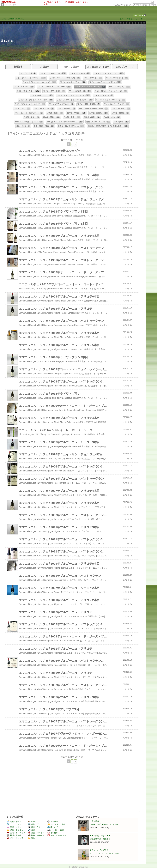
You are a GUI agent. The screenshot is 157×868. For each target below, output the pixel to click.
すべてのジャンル (57, 835)
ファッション (14, 824)
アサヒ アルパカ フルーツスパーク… (106, 853)
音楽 (32, 830)
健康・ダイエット (16, 830)
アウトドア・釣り (57, 824)
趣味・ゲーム (35, 824)
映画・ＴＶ (34, 827)
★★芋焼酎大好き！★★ (100, 836)
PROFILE (20, 19)
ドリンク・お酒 (10, 5)
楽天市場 (152, 5)
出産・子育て (14, 822)
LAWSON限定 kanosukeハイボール (105, 824)
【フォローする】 (127, 19)
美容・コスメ (14, 827)
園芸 (32, 838)
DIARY (11, 19)
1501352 (138, 16)
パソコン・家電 (56, 830)
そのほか (53, 833)
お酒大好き (94, 821)
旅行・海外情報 (36, 835)
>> (122, 5)
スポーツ (53, 822)
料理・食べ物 (14, 835)
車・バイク (54, 827)
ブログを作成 (141, 5)
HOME (4, 19)
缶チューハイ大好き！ (99, 850)
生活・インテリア (16, 833)
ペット (32, 822)
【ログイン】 (141, 19)
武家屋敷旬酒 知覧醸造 (100, 839)
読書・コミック (36, 833)
